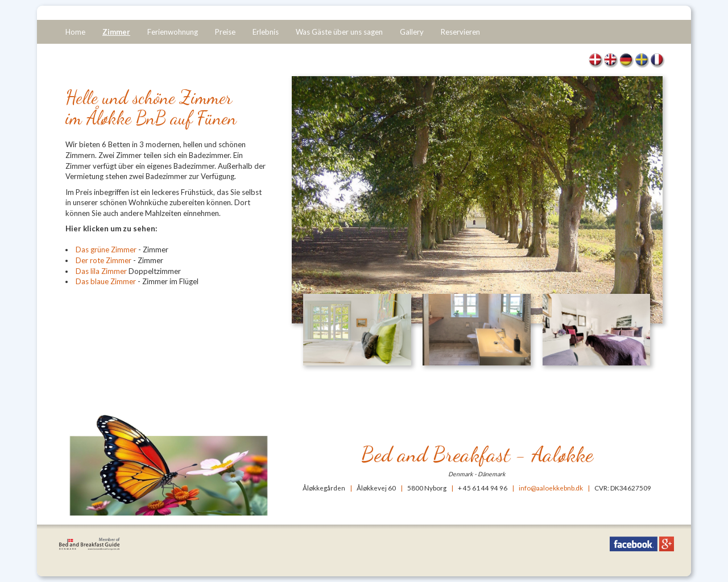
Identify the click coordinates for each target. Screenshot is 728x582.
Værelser (596, 61)
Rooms (611, 61)
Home (75, 32)
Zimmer (116, 32)
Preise (225, 32)
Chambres (657, 61)
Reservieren (460, 32)
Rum (642, 61)
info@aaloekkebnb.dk (551, 488)
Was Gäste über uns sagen (339, 32)
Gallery (412, 32)
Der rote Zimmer (104, 260)
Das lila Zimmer (102, 271)
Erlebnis (266, 32)
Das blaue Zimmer (106, 281)
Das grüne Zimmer (106, 250)
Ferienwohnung (173, 32)
